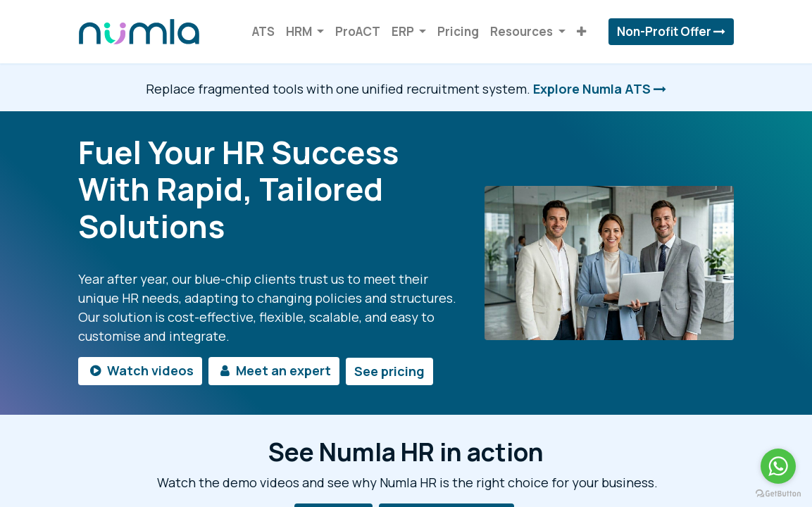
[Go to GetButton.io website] (778, 493)
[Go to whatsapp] (778, 466)
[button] (581, 32)
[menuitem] (263, 32)
